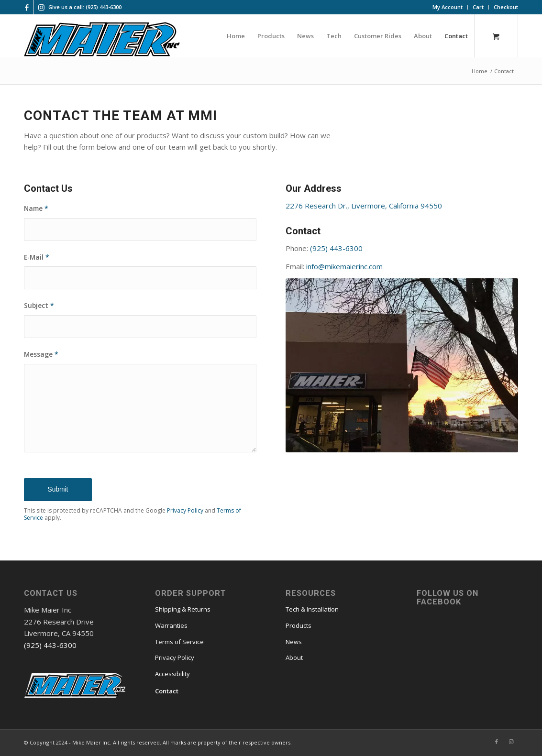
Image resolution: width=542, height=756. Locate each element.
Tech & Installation (312, 609)
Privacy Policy (185, 510)
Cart (478, 7)
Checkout (506, 7)
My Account (448, 7)
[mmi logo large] (102, 41)
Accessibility (172, 674)
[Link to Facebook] (27, 7)
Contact (167, 691)
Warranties (171, 625)
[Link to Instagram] (41, 7)
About (294, 657)
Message (41, 354)
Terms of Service (179, 642)
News (294, 642)
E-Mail (37, 257)
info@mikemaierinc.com (344, 266)
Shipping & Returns (183, 609)
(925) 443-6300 (336, 248)
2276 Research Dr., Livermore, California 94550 (364, 206)
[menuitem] (448, 7)
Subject (39, 305)
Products (299, 625)
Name (36, 208)
